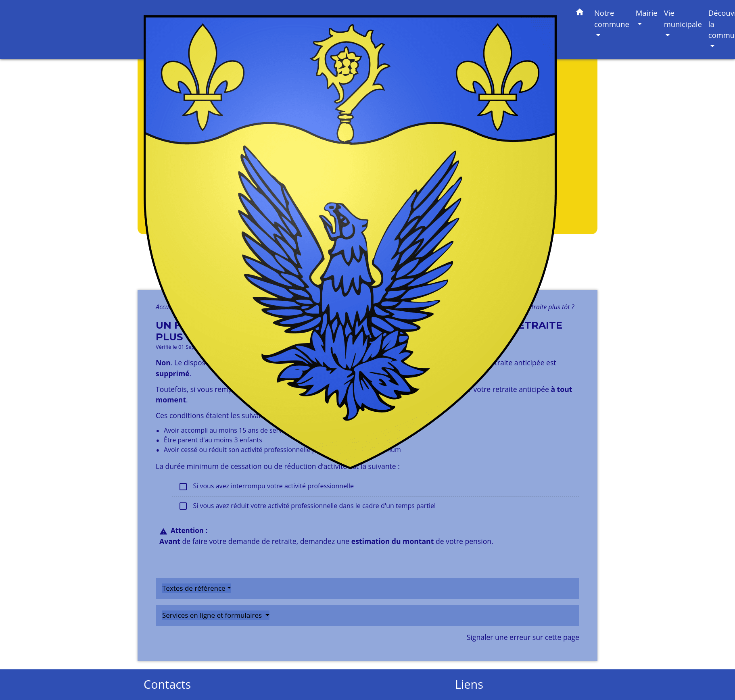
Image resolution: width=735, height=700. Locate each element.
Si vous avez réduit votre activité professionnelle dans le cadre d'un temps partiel (307, 506)
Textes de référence (194, 588)
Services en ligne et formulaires (213, 615)
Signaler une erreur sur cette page (523, 637)
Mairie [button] (647, 13)
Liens (469, 684)
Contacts (167, 684)
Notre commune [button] (612, 18)
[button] (580, 14)
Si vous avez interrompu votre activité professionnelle (266, 486)
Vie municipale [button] (683, 18)
